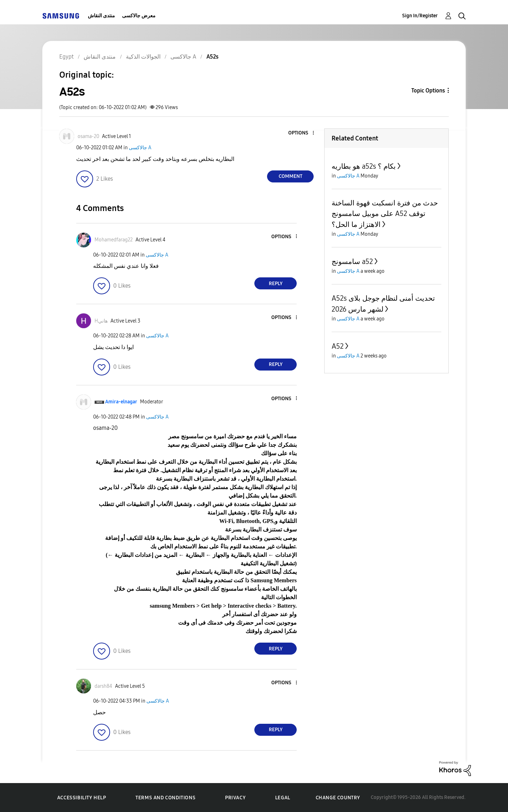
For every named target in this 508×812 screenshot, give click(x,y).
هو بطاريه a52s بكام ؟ (364, 166)
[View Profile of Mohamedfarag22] (114, 240)
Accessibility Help (82, 798)
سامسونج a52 (352, 261)
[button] (302, 133)
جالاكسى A (140, 148)
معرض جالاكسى (139, 16)
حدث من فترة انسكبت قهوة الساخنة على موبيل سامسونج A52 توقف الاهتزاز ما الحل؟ (385, 214)
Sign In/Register (420, 16)
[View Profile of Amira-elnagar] (121, 402)
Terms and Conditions (165, 798)
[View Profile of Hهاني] (101, 321)
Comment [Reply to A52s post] (291, 176)
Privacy (235, 798)
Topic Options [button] (428, 91)
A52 (338, 346)
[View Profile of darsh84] (103, 686)
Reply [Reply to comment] (276, 284)
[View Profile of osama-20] (88, 136)
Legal (283, 798)
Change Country (338, 798)
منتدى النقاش (101, 16)
